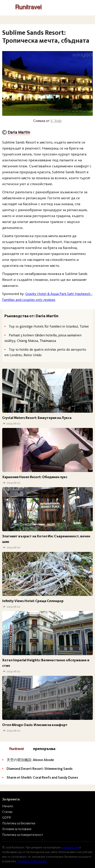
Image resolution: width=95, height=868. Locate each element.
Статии (7, 812)
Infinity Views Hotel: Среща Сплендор (33, 601)
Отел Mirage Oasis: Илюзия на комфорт (35, 725)
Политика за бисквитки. (32, 861)
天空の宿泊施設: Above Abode (30, 760)
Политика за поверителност (23, 835)
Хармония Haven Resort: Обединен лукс (35, 477)
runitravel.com (70, 847)
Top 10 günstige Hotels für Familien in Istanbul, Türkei (49, 326)
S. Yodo (56, 121)
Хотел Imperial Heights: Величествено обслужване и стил (46, 663)
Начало (8, 806)
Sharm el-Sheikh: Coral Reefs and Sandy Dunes (42, 777)
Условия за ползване (17, 829)
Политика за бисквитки (19, 823)
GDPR (7, 818)
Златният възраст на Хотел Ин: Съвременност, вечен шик (46, 539)
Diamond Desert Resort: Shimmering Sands (40, 769)
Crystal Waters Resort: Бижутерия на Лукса (37, 418)
